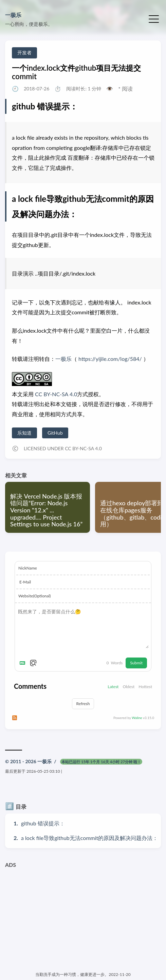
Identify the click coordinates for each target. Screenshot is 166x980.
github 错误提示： (43, 823)
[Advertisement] (83, 919)
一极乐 (13, 15)
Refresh (83, 704)
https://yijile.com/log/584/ (110, 359)
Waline (137, 718)
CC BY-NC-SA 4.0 (55, 394)
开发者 (24, 52)
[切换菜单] (154, 18)
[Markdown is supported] (24, 663)
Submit (136, 663)
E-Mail (25, 582)
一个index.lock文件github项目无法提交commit (76, 72)
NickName (28, 568)
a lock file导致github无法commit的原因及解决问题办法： (89, 838)
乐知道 (24, 433)
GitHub (55, 433)
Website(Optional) (34, 596)
